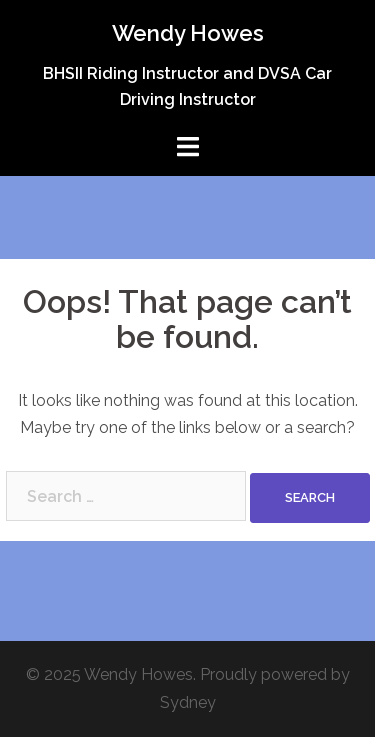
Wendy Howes (188, 33)
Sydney (188, 702)
